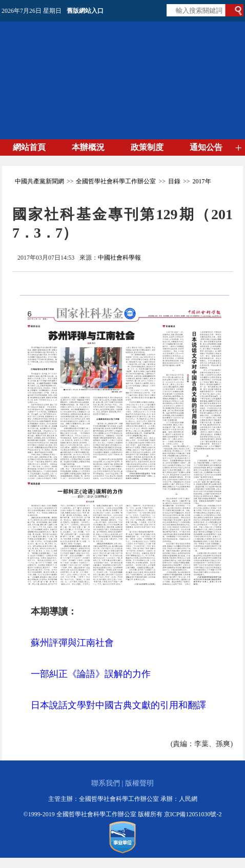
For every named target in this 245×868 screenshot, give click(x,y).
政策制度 (147, 147)
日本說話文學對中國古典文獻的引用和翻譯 (118, 705)
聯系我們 (106, 783)
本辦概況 (88, 147)
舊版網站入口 (85, 11)
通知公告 (206, 147)
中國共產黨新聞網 (39, 181)
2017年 (202, 181)
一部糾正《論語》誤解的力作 (91, 674)
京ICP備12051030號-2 (193, 814)
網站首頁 (29, 147)
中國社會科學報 (119, 258)
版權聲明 (139, 783)
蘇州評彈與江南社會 (72, 643)
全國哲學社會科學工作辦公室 (116, 181)
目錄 (174, 181)
